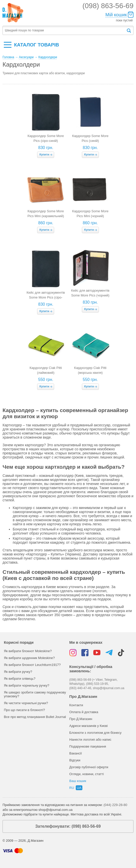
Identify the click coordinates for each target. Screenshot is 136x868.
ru (72, 788)
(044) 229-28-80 (115, 805)
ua (79, 788)
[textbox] (64, 30)
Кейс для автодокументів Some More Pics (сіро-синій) (46, 297)
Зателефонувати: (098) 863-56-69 (68, 826)
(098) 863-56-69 (108, 6)
